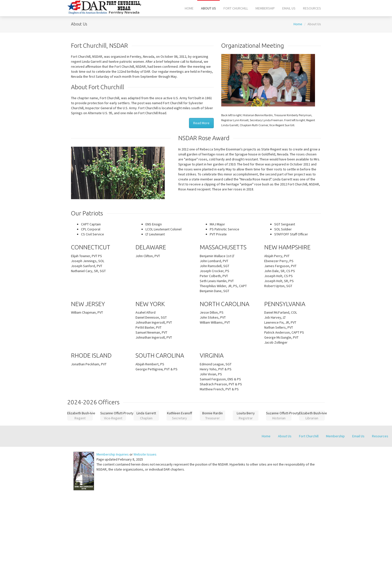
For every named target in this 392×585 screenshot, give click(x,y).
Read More (201, 123)
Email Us (289, 8)
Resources (312, 8)
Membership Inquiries (113, 454)
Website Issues (145, 454)
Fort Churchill (236, 8)
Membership (265, 8)
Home (189, 8)
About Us (208, 8)
